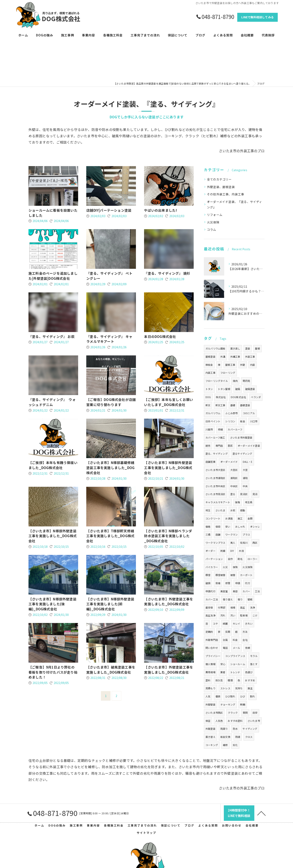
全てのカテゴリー (219, 179)
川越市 (209, 429)
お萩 (233, 510)
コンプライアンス (235, 656)
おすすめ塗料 (235, 721)
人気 (208, 696)
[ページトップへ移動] (261, 813)
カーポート (246, 575)
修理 (228, 583)
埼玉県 (249, 502)
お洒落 (229, 518)
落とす (254, 664)
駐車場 (244, 615)
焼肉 (235, 381)
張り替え (228, 599)
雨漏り (224, 729)
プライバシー (213, 656)
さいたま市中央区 (215, 486)
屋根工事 (230, 365)
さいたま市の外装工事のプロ (242, 151)
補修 (225, 745)
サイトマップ (146, 833)
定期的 (209, 632)
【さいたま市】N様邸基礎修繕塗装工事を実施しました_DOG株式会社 (110, 468)
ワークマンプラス (215, 543)
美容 (235, 591)
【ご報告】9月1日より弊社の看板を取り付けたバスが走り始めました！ (53, 672)
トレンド (235, 672)
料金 (235, 640)
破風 (238, 389)
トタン (209, 389)
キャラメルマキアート (218, 502)
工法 (257, 591)
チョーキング (228, 704)
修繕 (220, 429)
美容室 (224, 591)
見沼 (255, 494)
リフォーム (215, 215)
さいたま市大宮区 (215, 470)
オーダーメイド (229, 462)
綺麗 (225, 624)
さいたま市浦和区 (215, 478)
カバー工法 (212, 599)
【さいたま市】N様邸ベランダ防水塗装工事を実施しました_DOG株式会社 (168, 536)
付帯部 (222, 607)
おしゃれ (240, 527)
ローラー (253, 559)
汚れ (223, 615)
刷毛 (240, 559)
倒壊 (218, 583)
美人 (233, 543)
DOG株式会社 (238, 397)
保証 (208, 721)
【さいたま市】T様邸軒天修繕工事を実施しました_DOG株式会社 (110, 536)
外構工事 (235, 357)
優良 (218, 696)
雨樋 (238, 737)
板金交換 (225, 737)
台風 (225, 640)
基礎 (233, 405)
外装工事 (250, 357)
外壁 (243, 365)
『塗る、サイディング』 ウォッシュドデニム (52, 402)
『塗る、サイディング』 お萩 (52, 337)
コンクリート (213, 518)
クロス (249, 737)
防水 (235, 729)
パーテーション (214, 559)
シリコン (230, 421)
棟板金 (209, 365)
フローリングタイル (217, 381)
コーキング (212, 745)
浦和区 (234, 478)
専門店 (219, 446)
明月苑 (247, 381)
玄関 (228, 632)
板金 (243, 421)
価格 (208, 527)
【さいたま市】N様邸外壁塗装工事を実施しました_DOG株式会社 (168, 468)
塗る (233, 494)
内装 (253, 365)
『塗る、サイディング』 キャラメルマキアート (109, 339)
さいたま (220, 510)
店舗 (218, 534)
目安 (255, 713)
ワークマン (231, 534)
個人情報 (210, 664)
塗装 (248, 348)
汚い (233, 615)
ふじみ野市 (231, 413)
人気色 (219, 721)
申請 (238, 583)
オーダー (210, 551)
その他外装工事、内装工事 (225, 194)
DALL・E (248, 462)
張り (240, 599)
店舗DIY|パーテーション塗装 (109, 210)
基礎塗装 (245, 405)
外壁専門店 (212, 640)
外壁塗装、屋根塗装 (221, 187)
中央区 (234, 486)
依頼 (248, 648)
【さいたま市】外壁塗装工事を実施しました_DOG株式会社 (169, 602)
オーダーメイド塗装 (249, 446)
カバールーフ (235, 429)
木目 (241, 551)
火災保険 (213, 222)
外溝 (223, 357)
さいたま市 (254, 721)
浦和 (245, 478)
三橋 (208, 534)
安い (228, 527)
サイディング (250, 729)
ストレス (225, 688)
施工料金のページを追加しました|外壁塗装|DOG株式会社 (53, 276)
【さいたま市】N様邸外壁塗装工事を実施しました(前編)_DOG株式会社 (110, 604)
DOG (208, 397)
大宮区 (234, 470)
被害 (233, 575)
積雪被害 (220, 575)
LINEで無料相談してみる (257, 17)
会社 (245, 640)
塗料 (208, 680)
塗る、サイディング (217, 454)
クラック (233, 713)
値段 (218, 527)
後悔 (237, 502)
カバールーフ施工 (215, 437)
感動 (243, 510)
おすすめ (250, 680)
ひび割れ (230, 696)
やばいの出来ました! (161, 210)
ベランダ (256, 397)
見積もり (210, 688)
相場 (233, 607)
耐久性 (219, 680)
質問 (245, 713)
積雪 (208, 575)
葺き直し (235, 348)
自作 (230, 559)
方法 (245, 632)
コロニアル (249, 413)
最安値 (209, 607)
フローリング (228, 373)
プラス (246, 534)
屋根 (257, 348)
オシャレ (255, 527)
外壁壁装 (210, 704)
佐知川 (244, 543)
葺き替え (210, 737)
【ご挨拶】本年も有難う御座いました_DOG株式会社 (53, 465)
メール (237, 648)
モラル (254, 656)
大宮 (245, 470)
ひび (243, 696)
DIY (232, 551)
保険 (235, 567)
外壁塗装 (210, 729)
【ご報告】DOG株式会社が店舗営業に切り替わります (111, 402)
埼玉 (208, 510)
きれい (249, 624)
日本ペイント (213, 421)
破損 (208, 583)
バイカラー (212, 567)
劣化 (235, 745)
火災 (225, 567)
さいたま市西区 (214, 713)
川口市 (254, 421)
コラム (212, 229)
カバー (246, 591)
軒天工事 (220, 405)
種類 (230, 680)
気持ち (239, 688)
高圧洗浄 (210, 615)
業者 (223, 672)
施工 (240, 518)
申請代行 (210, 591)
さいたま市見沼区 (215, 494)
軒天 (208, 405)
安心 (223, 664)
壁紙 (250, 599)
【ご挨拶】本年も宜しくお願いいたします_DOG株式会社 (169, 402)
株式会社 (221, 397)
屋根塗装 (210, 357)
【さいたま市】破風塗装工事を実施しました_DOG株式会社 (111, 670)
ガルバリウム (213, 413)
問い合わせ (212, 648)
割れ (253, 696)
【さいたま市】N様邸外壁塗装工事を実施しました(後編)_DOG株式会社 (52, 604)
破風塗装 (250, 389)
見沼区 (244, 494)
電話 (225, 648)
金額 (250, 518)
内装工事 (210, 373)
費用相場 (210, 672)
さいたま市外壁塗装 (241, 437)
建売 (208, 446)
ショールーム (238, 664)
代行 (247, 583)
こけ (255, 615)
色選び (249, 672)
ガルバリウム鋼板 (215, 348)
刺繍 (223, 551)
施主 (250, 688)
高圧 (243, 607)
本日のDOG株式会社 (160, 337)
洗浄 (253, 607)
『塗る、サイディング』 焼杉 (167, 273)
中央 (245, 486)
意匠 (230, 446)
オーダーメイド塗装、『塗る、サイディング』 (235, 204)
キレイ (237, 624)
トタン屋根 (224, 389)
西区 (255, 543)
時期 (243, 704)
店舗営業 (210, 462)
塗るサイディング (242, 454)
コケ (215, 624)
